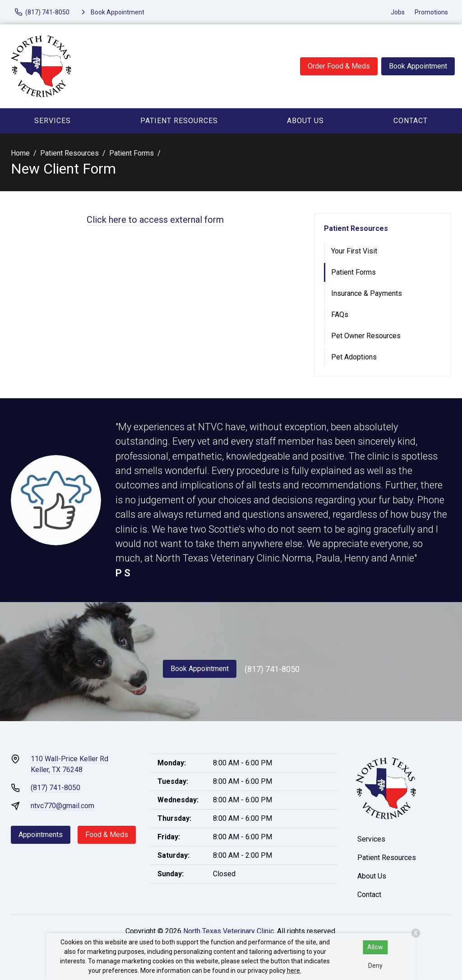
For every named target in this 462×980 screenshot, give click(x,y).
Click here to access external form (155, 220)
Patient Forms (132, 153)
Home (20, 153)
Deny (375, 966)
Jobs (398, 12)
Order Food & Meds (339, 66)
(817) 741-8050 (272, 669)
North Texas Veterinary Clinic (229, 931)
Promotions (431, 12)
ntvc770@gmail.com (62, 806)
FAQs (340, 315)
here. (294, 971)
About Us (305, 121)
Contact (411, 121)
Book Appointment (418, 66)
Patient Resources (179, 121)
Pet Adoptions (354, 357)
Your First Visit (354, 251)
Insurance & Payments (367, 293)
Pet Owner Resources (366, 336)
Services (53, 121)
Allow (375, 947)
